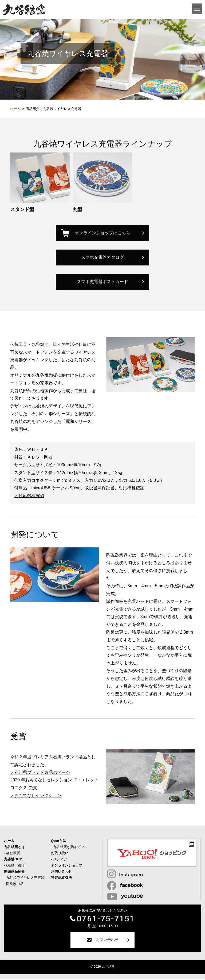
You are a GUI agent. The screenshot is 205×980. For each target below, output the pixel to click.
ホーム (15, 109)
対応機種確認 (31, 496)
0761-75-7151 (106, 920)
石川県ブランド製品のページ (42, 773)
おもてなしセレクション (38, 796)
